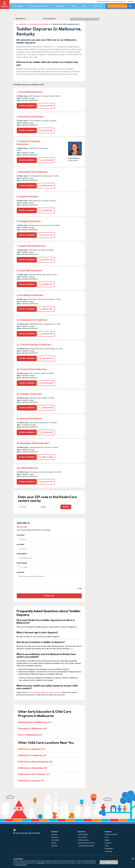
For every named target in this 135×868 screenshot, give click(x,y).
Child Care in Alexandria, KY (33, 768)
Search (66, 507)
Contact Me (49, 596)
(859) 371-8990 (46, 457)
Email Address (49, 557)
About (73, 6)
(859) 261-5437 (46, 309)
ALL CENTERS (21, 24)
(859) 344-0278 (46, 358)
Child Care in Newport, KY (31, 749)
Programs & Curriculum (39, 6)
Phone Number (49, 566)
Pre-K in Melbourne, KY (30, 735)
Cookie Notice (41, 863)
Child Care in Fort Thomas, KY (34, 774)
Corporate (54, 846)
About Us (54, 834)
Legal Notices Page (21, 865)
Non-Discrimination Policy (86, 843)
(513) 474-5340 (46, 160)
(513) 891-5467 (46, 432)
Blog (85, 6)
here (71, 649)
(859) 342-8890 (46, 408)
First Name (49, 538)
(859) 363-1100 (46, 334)
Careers (54, 843)
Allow (109, 862)
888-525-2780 (22, 527)
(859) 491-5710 (46, 284)
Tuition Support (83, 834)
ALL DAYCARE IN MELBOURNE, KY (39, 24)
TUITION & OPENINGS (27, 106)
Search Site (130, 7)
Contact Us (98, 6)
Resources (60, 6)
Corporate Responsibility (86, 846)
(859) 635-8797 (46, 186)
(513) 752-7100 (46, 235)
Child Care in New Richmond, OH (35, 762)
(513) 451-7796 (46, 482)
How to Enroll (82, 837)
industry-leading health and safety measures (45, 692)
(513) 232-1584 (46, 106)
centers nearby (116, 6)
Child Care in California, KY (32, 755)
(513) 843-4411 (46, 210)
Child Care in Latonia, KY (31, 781)
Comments (21, 572)
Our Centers (18, 6)
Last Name (49, 547)
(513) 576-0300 (46, 383)
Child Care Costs (83, 840)
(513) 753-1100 (46, 260)
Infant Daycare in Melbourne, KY (35, 722)
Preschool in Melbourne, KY (32, 729)
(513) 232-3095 (46, 130)
